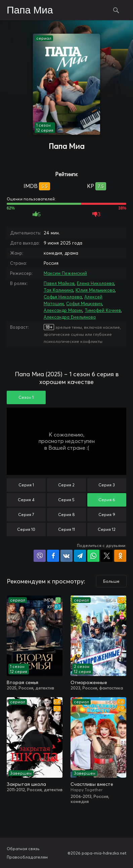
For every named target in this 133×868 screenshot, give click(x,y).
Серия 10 (26, 529)
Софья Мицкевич (84, 303)
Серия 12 (107, 529)
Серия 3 (107, 485)
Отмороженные (89, 682)
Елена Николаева (96, 283)
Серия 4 (26, 500)
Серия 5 (66, 500)
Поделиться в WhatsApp (93, 556)
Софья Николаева (63, 297)
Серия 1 (26, 485)
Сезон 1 (26, 397)
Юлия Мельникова (95, 290)
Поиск (116, 10)
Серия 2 (66, 485)
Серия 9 (107, 515)
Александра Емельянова (70, 317)
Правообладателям (27, 857)
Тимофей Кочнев (103, 310)
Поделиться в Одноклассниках (120, 556)
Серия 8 (66, 515)
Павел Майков (59, 283)
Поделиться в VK (66, 556)
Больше (111, 581)
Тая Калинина (58, 290)
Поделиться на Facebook (53, 556)
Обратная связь (23, 849)
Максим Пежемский (65, 273)
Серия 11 (66, 529)
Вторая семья (23, 682)
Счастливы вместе (92, 784)
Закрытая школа (26, 784)
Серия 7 (26, 515)
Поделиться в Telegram (80, 556)
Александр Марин (63, 310)
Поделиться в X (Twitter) (107, 556)
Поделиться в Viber (40, 556)
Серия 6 (107, 500)
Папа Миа (30, 10)
